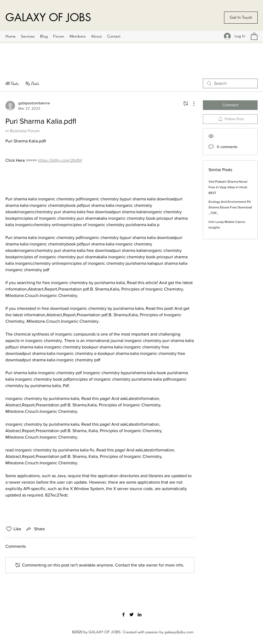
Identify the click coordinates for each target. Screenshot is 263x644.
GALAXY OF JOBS (48, 17)
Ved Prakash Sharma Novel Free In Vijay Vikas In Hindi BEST (228, 187)
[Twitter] (131, 614)
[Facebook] (123, 614)
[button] (254, 36)
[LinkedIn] (140, 614)
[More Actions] (191, 104)
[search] (230, 83)
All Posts (12, 83)
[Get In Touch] (241, 18)
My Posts (32, 83)
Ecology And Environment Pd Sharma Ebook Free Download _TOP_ (230, 207)
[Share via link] (35, 529)
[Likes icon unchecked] (9, 529)
